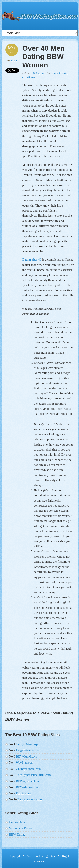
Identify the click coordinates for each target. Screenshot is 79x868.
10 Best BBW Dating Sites (40, 16)
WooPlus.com (24, 763)
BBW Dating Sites (43, 856)
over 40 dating (61, 73)
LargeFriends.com (27, 750)
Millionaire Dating (21, 828)
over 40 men (29, 77)
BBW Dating (17, 835)
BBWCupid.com (26, 756)
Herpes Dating (18, 822)
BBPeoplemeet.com (29, 781)
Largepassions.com (30, 799)
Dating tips (39, 73)
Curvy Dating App (28, 744)
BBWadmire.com (27, 787)
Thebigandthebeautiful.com (33, 775)
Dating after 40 (32, 259)
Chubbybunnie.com (28, 769)
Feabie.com (23, 793)
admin (14, 60)
